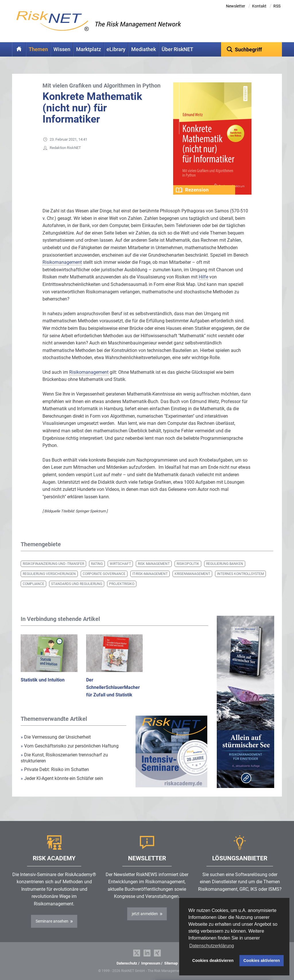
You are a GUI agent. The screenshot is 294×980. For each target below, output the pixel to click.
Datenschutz (127, 963)
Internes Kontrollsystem (240, 574)
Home (19, 49)
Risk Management (154, 564)
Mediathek (144, 49)
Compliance (33, 584)
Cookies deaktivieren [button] (213, 960)
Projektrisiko (122, 584)
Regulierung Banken (225, 564)
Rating (97, 564)
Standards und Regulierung (77, 584)
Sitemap (171, 963)
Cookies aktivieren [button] (262, 960)
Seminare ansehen (52, 921)
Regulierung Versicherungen (49, 574)
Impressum (151, 963)
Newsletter (236, 6)
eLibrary (116, 49)
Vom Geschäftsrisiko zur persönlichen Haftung (70, 746)
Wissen (62, 49)
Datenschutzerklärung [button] (212, 946)
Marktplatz (89, 49)
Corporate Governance (104, 574)
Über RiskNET (177, 49)
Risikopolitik (188, 564)
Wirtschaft (120, 564)
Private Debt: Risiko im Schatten (55, 769)
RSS (277, 6)
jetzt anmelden (145, 914)
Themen (38, 49)
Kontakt (259, 6)
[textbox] (252, 49)
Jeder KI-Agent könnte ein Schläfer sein (62, 778)
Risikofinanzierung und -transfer (53, 564)
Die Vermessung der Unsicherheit (56, 737)
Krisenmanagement (192, 574)
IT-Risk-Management (150, 574)
